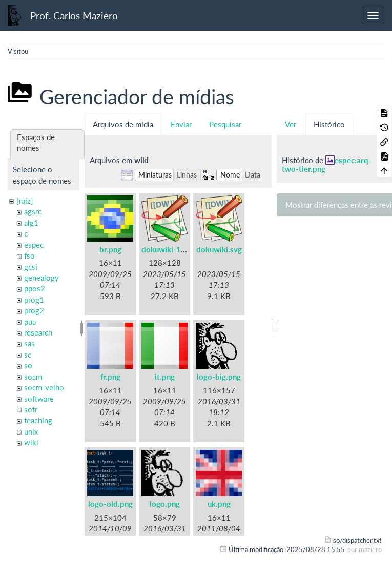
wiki (31, 442)
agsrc (33, 211)
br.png (110, 249)
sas (29, 343)
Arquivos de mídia (123, 124)
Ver (291, 124)
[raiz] (25, 201)
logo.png (165, 504)
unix (31, 431)
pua (30, 322)
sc (28, 355)
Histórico (329, 124)
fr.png (110, 377)
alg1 (31, 223)
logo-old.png (110, 504)
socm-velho (44, 387)
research (38, 332)
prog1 (34, 300)
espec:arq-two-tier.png (327, 164)
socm (33, 377)
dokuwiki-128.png (173, 249)
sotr (31, 409)
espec (34, 245)
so (28, 365)
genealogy (42, 278)
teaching (38, 420)
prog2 (34, 310)
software (39, 399)
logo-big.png (219, 377)
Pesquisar (225, 124)
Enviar (181, 124)
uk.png (219, 504)
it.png (165, 377)
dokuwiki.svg (219, 249)
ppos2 (35, 288)
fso (29, 255)
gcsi (31, 267)
